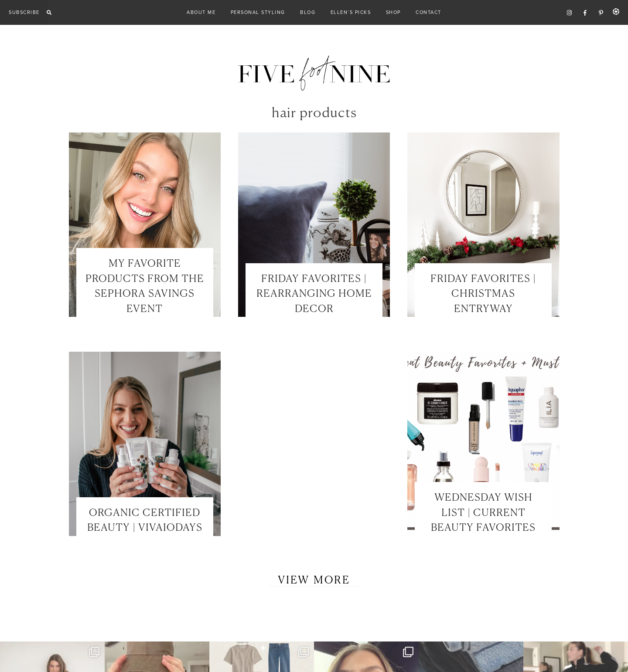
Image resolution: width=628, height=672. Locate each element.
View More (314, 580)
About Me (201, 12)
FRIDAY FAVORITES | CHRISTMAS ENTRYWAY (483, 294)
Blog (308, 12)
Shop (393, 12)
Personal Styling (258, 12)
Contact (428, 12)
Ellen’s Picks (351, 12)
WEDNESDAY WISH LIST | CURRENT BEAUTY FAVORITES (483, 513)
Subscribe (24, 12)
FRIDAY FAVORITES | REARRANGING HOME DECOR (314, 294)
